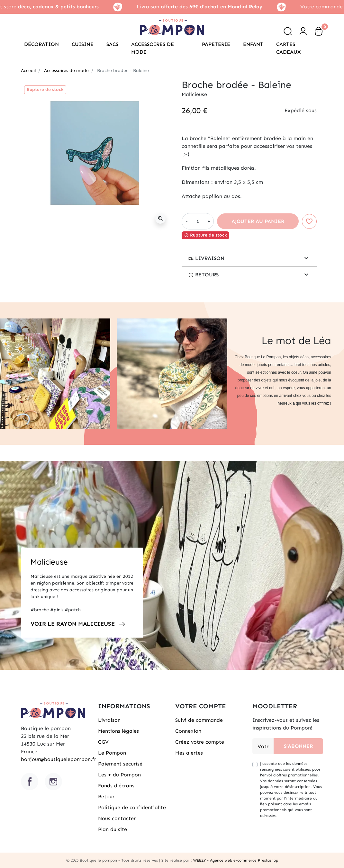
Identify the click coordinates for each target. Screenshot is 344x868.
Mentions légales (118, 731)
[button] (288, 31)
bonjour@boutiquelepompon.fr (59, 759)
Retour (106, 796)
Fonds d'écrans (116, 786)
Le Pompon (112, 753)
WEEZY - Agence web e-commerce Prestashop (236, 860)
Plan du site (113, 829)
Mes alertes (189, 753)
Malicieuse (49, 562)
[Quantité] (198, 221)
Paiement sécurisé (120, 764)
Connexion (188, 731)
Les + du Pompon (119, 775)
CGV (103, 742)
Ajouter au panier (258, 221)
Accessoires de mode (66, 71)
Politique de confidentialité (132, 807)
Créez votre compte (200, 742)
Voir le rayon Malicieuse (73, 624)
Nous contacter (117, 818)
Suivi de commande (199, 720)
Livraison (206, 258)
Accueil (28, 71)
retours (204, 275)
